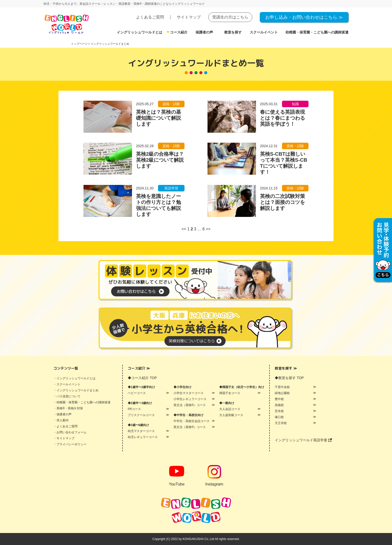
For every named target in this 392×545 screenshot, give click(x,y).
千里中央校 (282, 387)
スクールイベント (264, 32)
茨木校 (279, 411)
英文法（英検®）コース (190, 405)
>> (208, 229)
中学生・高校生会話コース (191, 421)
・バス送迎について (67, 396)
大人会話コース (230, 409)
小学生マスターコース (188, 393)
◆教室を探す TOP (289, 378)
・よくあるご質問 (65, 426)
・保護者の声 (62, 414)
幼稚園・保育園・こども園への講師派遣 (317, 32)
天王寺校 (281, 423)
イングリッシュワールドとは (139, 32)
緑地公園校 (282, 393)
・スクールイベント (67, 384)
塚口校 (279, 417)
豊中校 (279, 399)
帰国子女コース (230, 393)
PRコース (134, 409)
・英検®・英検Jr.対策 (68, 408)
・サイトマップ (64, 438)
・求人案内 (61, 420)
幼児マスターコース (141, 431)
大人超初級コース (231, 415)
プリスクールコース (141, 415)
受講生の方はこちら (230, 17)
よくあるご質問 (150, 17)
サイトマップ (189, 17)
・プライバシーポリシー (70, 444)
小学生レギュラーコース (190, 399)
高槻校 (279, 405)
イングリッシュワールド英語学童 (303, 440)
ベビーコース (137, 393)
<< (184, 229)
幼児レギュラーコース (143, 437)
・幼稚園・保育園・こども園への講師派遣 (82, 402)
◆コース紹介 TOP (142, 378)
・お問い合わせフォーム (70, 432)
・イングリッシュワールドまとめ (76, 390)
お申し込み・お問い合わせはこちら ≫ (304, 17)
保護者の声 (204, 32)
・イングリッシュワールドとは (74, 378)
